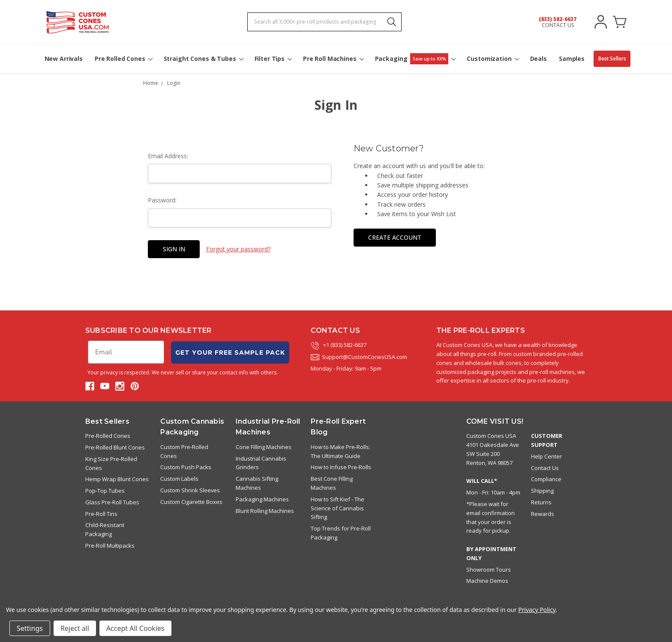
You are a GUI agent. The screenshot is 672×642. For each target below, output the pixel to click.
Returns (541, 502)
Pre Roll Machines (333, 59)
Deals (538, 59)
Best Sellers (612, 59)
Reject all (75, 628)
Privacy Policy (537, 610)
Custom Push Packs (186, 467)
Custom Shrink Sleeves (190, 490)
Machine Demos (487, 581)
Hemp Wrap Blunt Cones (117, 479)
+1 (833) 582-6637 (339, 345)
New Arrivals (64, 59)
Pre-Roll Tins (101, 514)
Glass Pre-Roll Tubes (112, 502)
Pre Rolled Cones (123, 59)
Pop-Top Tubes (105, 491)
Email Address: (168, 156)
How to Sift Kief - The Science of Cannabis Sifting (337, 508)
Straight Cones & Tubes (203, 59)
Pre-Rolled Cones (108, 436)
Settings (30, 628)
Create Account (395, 237)
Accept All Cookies (135, 628)
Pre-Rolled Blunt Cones (115, 447)
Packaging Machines (262, 499)
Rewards (543, 514)
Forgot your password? (238, 249)
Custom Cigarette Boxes (191, 502)
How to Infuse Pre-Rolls (341, 467)
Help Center (546, 456)
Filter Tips (273, 59)
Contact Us (545, 468)
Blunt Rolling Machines (265, 511)
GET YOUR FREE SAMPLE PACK (230, 353)
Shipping (542, 491)
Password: (162, 200)
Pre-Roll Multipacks (110, 546)
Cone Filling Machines (264, 447)
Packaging (415, 59)
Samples (572, 59)
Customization (492, 59)
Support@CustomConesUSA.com (359, 357)
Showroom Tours (489, 570)
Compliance (546, 479)
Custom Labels (179, 479)
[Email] (126, 352)
